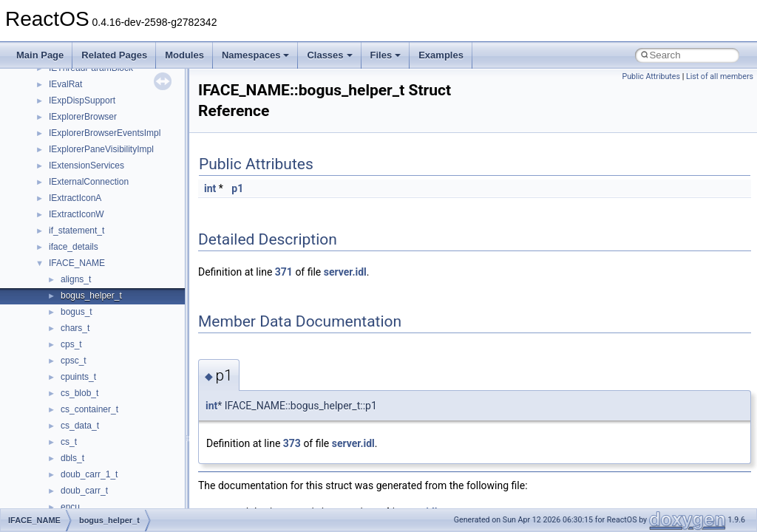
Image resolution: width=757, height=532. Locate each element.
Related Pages (114, 55)
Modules (184, 55)
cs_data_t (80, 426)
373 (292, 443)
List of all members (720, 76)
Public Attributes (651, 76)
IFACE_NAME (77, 263)
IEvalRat (65, 84)
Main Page (40, 55)
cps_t (71, 344)
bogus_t (77, 312)
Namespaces (256, 55)
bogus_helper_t (91, 296)
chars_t (75, 328)
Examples (441, 55)
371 (284, 272)
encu (70, 507)
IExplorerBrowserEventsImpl (105, 133)
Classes (329, 55)
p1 (237, 188)
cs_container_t (89, 409)
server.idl (345, 272)
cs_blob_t (79, 393)
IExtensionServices (86, 166)
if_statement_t (77, 231)
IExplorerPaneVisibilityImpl (101, 149)
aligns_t (76, 279)
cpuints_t (78, 377)
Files (386, 55)
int (210, 188)
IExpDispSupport (82, 100)
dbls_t (72, 458)
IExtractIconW (77, 214)
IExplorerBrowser (83, 117)
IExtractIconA (75, 198)
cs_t (69, 442)
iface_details (74, 247)
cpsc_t (74, 361)
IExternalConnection (89, 182)
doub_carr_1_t (89, 474)
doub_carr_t (84, 491)
